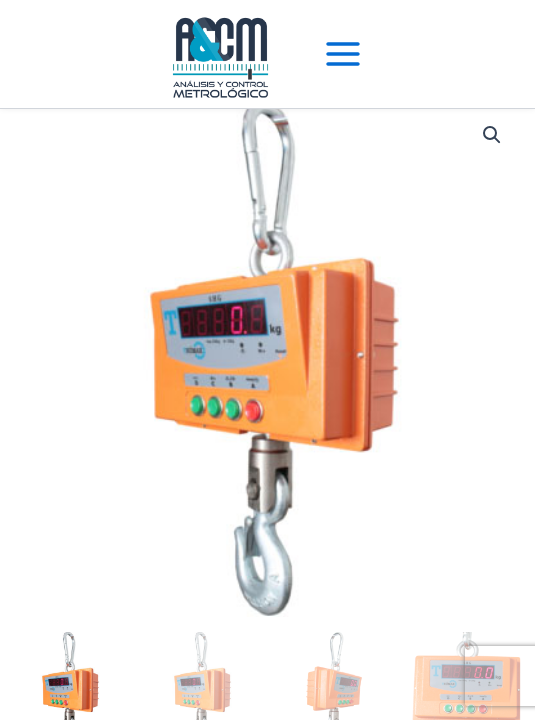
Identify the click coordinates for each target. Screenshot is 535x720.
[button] (492, 135)
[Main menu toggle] (343, 54)
